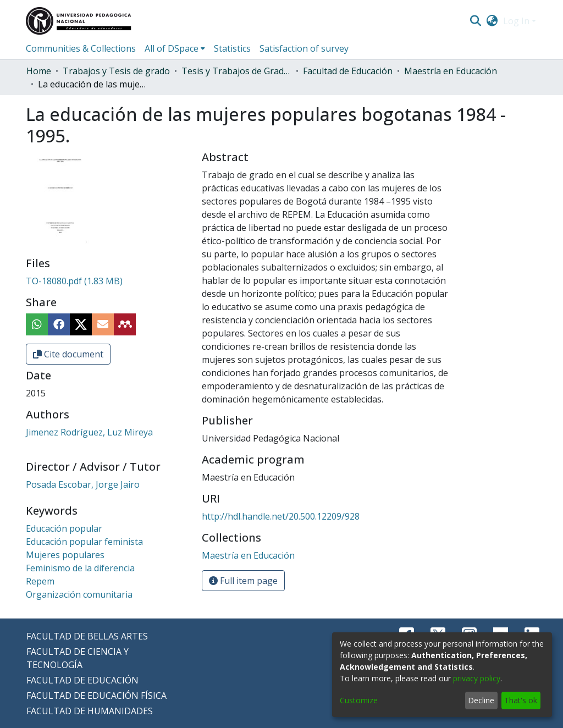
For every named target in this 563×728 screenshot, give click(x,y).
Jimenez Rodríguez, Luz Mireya (89, 432)
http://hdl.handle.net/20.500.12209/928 (281, 516)
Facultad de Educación (348, 71)
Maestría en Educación (451, 71)
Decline (481, 700)
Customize (359, 700)
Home (39, 71)
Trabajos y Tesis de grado (116, 71)
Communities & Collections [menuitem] (81, 48)
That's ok (521, 700)
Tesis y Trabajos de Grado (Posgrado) (236, 71)
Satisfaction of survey (304, 48)
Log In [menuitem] (516, 21)
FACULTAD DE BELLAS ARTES (87, 636)
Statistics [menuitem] (232, 48)
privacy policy (477, 678)
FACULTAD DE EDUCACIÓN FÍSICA (96, 696)
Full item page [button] (243, 581)
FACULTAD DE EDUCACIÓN (82, 680)
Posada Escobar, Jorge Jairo (83, 484)
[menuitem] (492, 21)
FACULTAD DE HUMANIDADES (90, 711)
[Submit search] (475, 21)
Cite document (68, 354)
